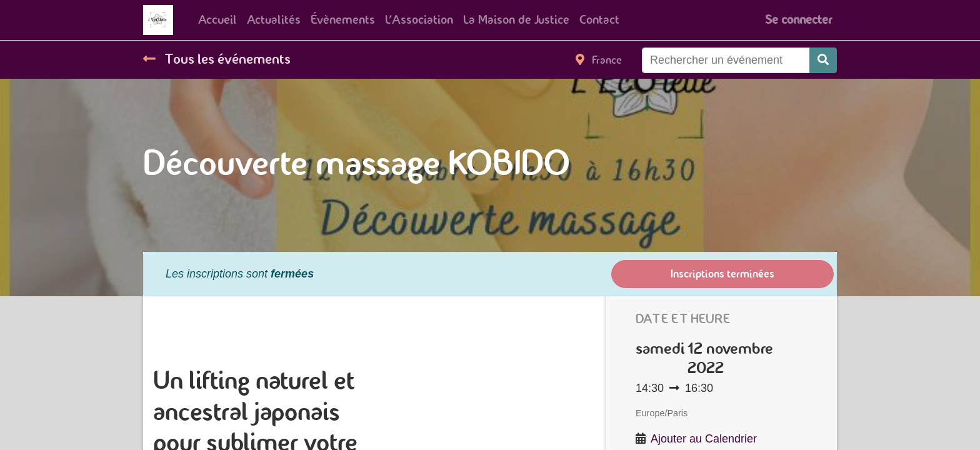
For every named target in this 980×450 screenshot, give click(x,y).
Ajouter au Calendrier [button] (704, 439)
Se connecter (798, 20)
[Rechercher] (823, 60)
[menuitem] (217, 20)
